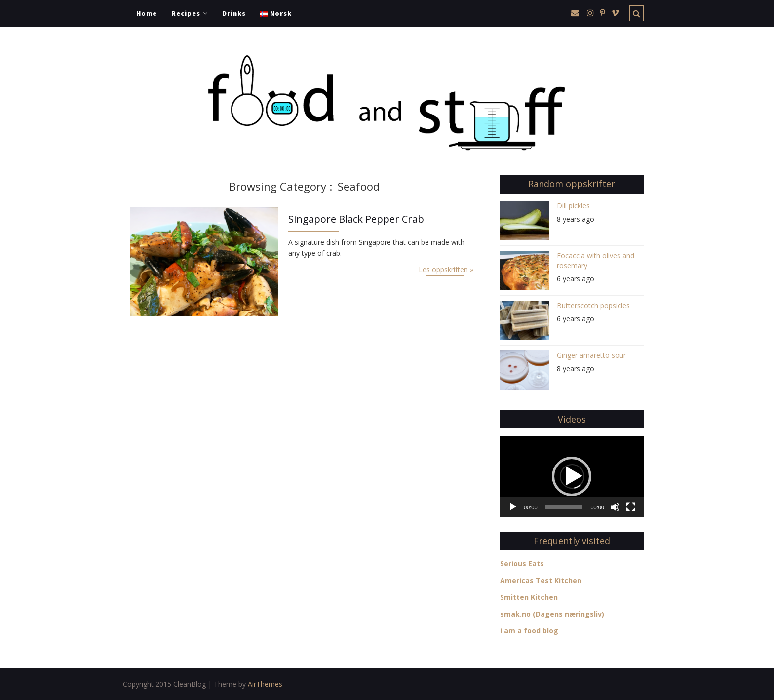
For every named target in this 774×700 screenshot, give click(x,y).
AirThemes (265, 684)
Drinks (234, 13)
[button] (572, 476)
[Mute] (615, 507)
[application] (572, 476)
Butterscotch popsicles (593, 305)
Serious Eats (522, 564)
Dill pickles (573, 206)
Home (147, 13)
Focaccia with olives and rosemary (596, 260)
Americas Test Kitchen (541, 580)
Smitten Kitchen (529, 597)
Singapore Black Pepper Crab (356, 219)
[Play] (513, 507)
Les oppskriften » (446, 269)
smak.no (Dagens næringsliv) (552, 614)
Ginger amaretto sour (591, 355)
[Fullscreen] (631, 507)
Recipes (186, 13)
